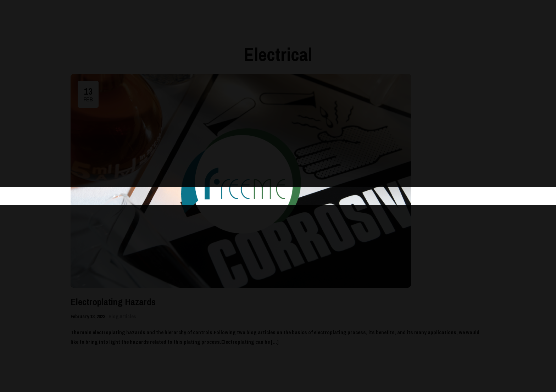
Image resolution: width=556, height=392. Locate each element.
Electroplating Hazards (113, 302)
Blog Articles (122, 317)
